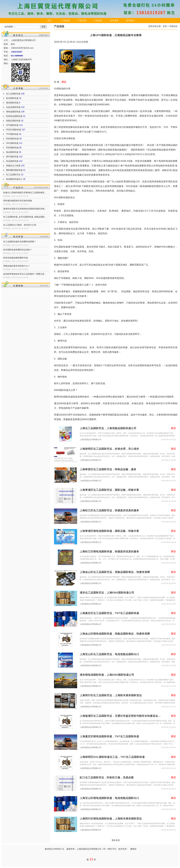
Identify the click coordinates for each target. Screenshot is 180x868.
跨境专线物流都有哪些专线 (16, 258)
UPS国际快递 (12, 125)
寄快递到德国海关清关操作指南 (18, 201)
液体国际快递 (12, 103)
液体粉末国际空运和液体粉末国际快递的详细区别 (26, 209)
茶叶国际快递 (12, 157)
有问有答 (114, 20)
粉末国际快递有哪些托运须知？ (18, 250)
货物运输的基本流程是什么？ (17, 266)
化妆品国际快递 (13, 107)
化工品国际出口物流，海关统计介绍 (20, 225)
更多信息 (116, 840)
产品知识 (98, 20)
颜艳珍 (133, 849)
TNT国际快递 (12, 134)
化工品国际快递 (13, 94)
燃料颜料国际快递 (14, 170)
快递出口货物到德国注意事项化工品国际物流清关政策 (26, 193)
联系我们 (130, 20)
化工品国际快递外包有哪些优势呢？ (20, 242)
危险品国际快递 (13, 121)
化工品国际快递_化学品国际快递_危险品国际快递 (26, 217)
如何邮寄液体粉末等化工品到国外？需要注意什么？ (26, 274)
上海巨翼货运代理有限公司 (91, 440)
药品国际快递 (12, 161)
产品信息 (66, 20)
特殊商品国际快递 (14, 116)
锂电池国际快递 (13, 112)
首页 (49, 20)
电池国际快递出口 (14, 179)
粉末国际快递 (12, 98)
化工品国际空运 (13, 175)
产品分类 (82, 20)
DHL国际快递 (12, 143)
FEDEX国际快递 (14, 130)
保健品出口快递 (13, 166)
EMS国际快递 (12, 139)
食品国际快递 (12, 152)
